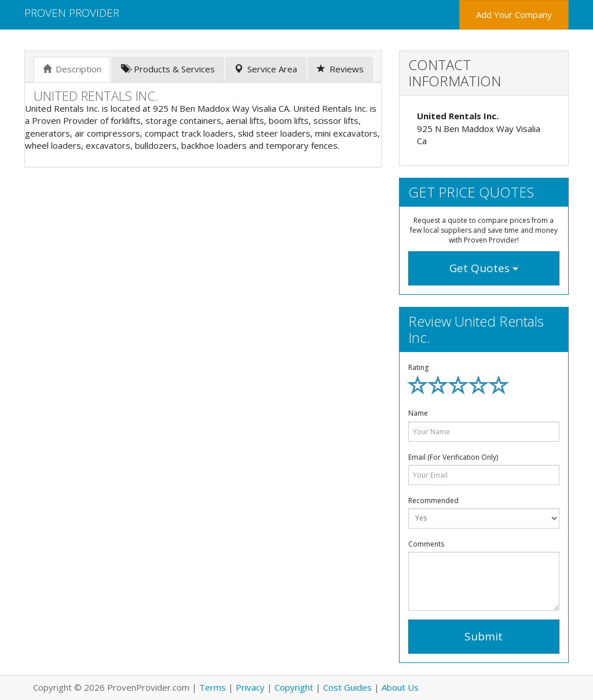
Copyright (294, 687)
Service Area (266, 69)
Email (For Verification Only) (453, 457)
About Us (400, 687)
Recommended (433, 501)
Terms (213, 687)
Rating (418, 367)
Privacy (250, 687)
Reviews (340, 69)
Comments (426, 544)
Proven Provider (72, 13)
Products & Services (168, 69)
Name (418, 413)
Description (72, 69)
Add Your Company (514, 14)
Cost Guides (347, 687)
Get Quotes (484, 268)
